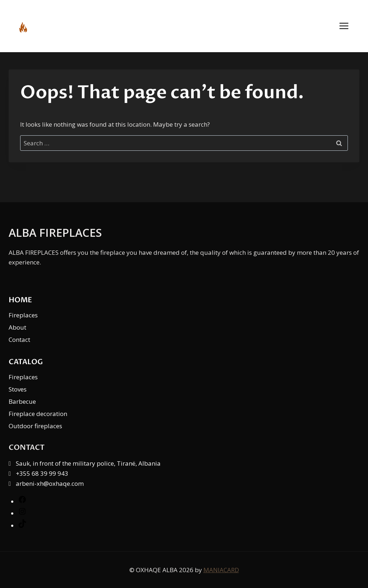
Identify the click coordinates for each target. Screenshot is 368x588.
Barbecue (22, 401)
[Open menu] (348, 26)
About (17, 327)
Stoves (18, 389)
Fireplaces (23, 315)
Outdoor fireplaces (35, 426)
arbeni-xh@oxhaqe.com (50, 483)
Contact (19, 340)
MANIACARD (221, 570)
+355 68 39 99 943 (42, 473)
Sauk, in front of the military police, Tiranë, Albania (88, 463)
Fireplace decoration (38, 414)
